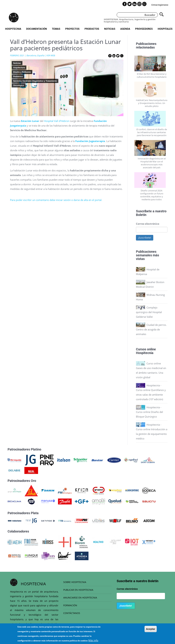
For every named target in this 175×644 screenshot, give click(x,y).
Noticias (110, 29)
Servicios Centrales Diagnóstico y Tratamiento (35, 81)
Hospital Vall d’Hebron (57, 121)
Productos (92, 29)
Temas (56, 29)
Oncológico (19, 85)
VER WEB (51, 55)
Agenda (125, 29)
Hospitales (165, 29)
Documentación (37, 29)
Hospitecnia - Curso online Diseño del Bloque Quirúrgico (149, 412)
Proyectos (72, 29)
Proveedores (144, 29)
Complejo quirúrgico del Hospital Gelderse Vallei (149, 312)
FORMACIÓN (70, 605)
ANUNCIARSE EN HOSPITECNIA (80, 598)
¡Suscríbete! (145, 238)
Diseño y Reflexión (22, 72)
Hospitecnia (13, 29)
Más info (93, 641)
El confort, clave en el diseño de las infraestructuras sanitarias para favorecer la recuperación (152, 132)
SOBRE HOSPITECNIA (75, 582)
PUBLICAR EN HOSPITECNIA (78, 590)
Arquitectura (19, 68)
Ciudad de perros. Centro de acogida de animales (151, 329)
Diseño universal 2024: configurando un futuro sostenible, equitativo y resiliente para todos (152, 195)
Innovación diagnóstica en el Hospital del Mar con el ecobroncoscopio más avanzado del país (152, 163)
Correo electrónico (148, 224)
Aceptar (151, 629)
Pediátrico (18, 77)
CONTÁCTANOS (72, 613)
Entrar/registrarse (160, 5)
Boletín (141, 215)
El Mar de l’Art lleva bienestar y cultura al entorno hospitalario (152, 75)
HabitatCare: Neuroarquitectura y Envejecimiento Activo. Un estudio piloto (152, 103)
